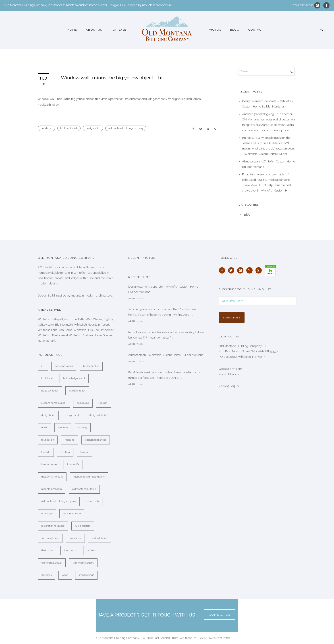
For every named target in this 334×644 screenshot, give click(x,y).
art (43, 366)
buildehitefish (91, 366)
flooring (83, 428)
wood (65, 575)
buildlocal (46, 128)
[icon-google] (260, 270)
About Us (94, 30)
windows (46, 575)
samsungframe (50, 538)
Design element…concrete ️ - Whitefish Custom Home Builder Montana (163, 289)
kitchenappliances (96, 440)
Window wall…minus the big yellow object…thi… (113, 78)
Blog (235, 30)
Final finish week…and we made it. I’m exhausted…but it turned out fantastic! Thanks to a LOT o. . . (164, 375)
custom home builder (54, 403)
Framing (69, 440)
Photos (214, 30)
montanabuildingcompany (89, 477)
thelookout (47, 550)
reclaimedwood (72, 514)
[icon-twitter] (232, 270)
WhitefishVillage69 (83, 563)
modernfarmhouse (52, 477)
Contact (256, 30)
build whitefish (50, 391)
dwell (44, 428)
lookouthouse (49, 464)
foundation (48, 440)
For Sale (119, 30)
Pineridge (47, 514)
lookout (85, 452)
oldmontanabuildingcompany (126, 128)
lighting (65, 452)
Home (72, 30)
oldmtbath (93, 501)
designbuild (93, 128)
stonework (75, 538)
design (103, 403)
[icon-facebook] (326, 5)
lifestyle (46, 452)
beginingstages (64, 366)
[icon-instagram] (318, 5)
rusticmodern (83, 526)
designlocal (72, 415)
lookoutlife (73, 464)
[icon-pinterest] (251, 270)
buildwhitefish (69, 128)
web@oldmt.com (230, 369)
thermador (70, 550)
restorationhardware (53, 526)
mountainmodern (52, 489)
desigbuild (83, 403)
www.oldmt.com (230, 374)
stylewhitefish (100, 538)
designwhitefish (98, 415)
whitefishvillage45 (52, 563)
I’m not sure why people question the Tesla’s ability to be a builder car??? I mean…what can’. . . (166, 335)
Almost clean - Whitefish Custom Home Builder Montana (166, 355)
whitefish (92, 550)
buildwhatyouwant (74, 378)
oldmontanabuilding (84, 489)
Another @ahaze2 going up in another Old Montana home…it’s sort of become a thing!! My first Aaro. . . (162, 312)
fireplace (63, 428)
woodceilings (86, 575)
